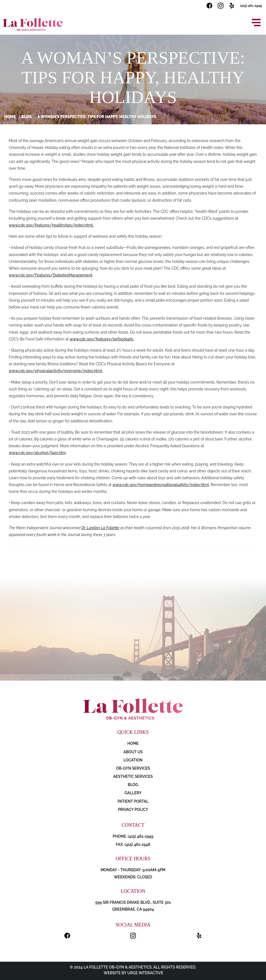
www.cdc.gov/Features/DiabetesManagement (51, 275)
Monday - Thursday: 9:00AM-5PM (133, 870)
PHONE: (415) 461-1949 (133, 836)
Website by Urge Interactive (133, 973)
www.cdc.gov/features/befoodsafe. (102, 339)
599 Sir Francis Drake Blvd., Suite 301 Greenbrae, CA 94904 (133, 906)
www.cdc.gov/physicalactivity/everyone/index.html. (56, 371)
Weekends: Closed (133, 877)
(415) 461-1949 (251, 6)
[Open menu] (256, 23)
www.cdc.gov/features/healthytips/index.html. (51, 225)
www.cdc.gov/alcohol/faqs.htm (37, 453)
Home (10, 117)
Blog (27, 117)
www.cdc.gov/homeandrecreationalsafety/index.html (161, 485)
